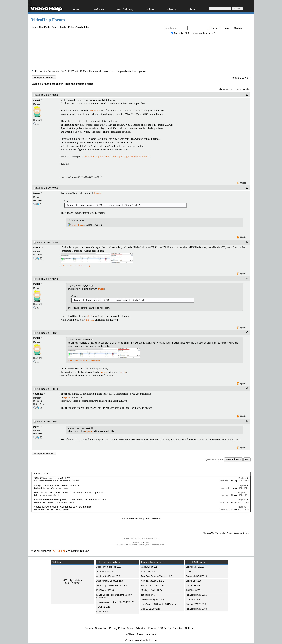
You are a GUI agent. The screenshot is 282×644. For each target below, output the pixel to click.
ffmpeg (98, 193)
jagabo (37, 193)
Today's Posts (59, 27)
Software (99, 9)
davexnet (38, 394)
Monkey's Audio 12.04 (152, 590)
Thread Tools (225, 89)
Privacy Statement (235, 533)
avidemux (95, 111)
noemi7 (37, 247)
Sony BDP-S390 (194, 581)
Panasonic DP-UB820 (196, 576)
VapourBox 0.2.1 (149, 567)
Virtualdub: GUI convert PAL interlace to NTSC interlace (63, 507)
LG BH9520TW (193, 599)
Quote (242, 183)
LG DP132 (191, 572)
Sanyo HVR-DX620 (195, 567)
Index (35, 27)
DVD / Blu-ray (125, 9)
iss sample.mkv (77, 225)
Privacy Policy (117, 628)
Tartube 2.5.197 (104, 607)
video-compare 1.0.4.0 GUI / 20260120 (115, 602)
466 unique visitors (73, 580)
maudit (37, 100)
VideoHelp (220, 533)
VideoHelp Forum (48, 20)
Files (87, 27)
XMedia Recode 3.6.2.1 (152, 581)
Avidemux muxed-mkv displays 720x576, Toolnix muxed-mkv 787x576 (70, 500)
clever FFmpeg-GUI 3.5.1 (153, 599)
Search (79, 27)
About (192, 9)
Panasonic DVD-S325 (196, 595)
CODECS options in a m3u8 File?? (52, 478)
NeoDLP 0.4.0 (103, 612)
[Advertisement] (141, 53)
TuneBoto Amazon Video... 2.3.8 (157, 576)
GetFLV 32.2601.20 (151, 609)
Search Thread (241, 89)
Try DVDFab (58, 551)
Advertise (141, 628)
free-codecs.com (146, 634)
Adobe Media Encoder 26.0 (110, 581)
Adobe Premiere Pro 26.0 (109, 567)
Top (247, 460)
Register (239, 28)
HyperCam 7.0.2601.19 (152, 586)
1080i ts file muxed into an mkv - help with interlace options (113, 71)
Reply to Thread (44, 77)
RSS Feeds (164, 628)
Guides (150, 9)
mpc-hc (90, 320)
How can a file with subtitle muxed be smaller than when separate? (68, 492)
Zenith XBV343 (193, 586)
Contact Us (208, 533)
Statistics (178, 628)
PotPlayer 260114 (105, 590)
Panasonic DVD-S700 (196, 609)
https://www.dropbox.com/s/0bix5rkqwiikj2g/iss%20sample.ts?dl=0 (116, 157)
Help (226, 28)
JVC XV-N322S (193, 590)
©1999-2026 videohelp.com (141, 641)
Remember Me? (180, 33)
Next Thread (151, 519)
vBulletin (146, 542)
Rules (71, 27)
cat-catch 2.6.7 (148, 595)
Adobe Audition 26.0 (106, 572)
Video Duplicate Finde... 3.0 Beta (112, 586)
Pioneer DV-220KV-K (196, 604)
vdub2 (89, 316)
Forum (77, 9)
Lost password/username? (202, 33)
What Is (171, 9)
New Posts (45, 27)
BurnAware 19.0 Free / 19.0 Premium (159, 604)
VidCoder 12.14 (149, 572)
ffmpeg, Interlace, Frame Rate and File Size (56, 485)
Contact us (101, 628)
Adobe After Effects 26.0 (108, 576)
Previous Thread (133, 519)
